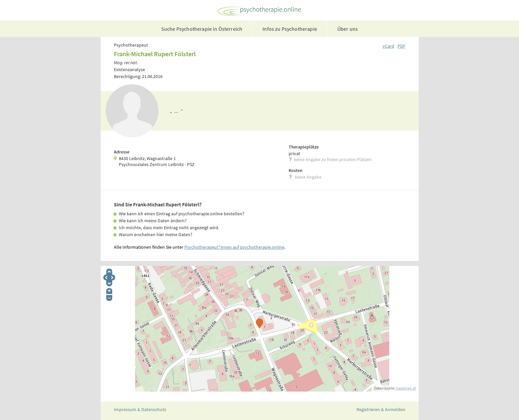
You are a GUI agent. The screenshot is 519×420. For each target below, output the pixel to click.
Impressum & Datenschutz (140, 409)
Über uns (348, 29)
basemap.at (406, 388)
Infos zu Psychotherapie (290, 29)
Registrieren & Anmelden (381, 409)
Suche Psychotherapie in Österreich (202, 29)
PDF (401, 46)
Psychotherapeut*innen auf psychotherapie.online (234, 247)
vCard (388, 46)
